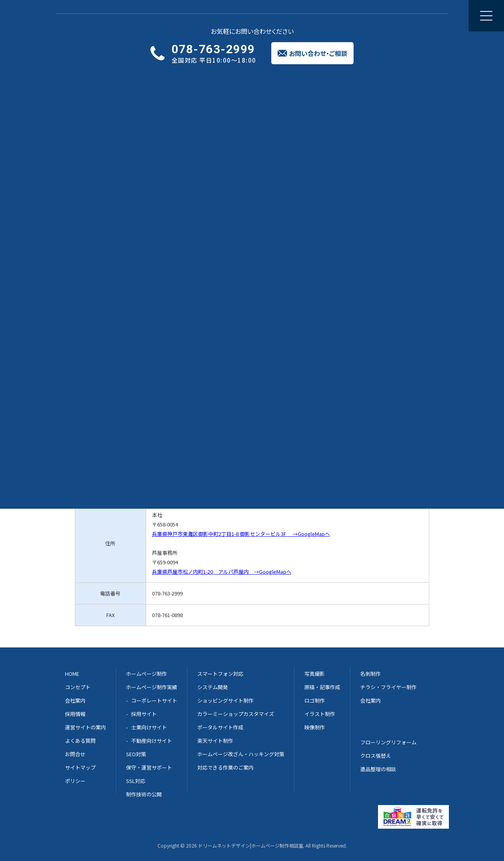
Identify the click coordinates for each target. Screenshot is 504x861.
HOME (72, 674)
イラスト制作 (320, 714)
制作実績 (189, 16)
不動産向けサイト (152, 741)
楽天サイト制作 (215, 741)
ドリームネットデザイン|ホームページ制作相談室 (251, 845)
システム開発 (213, 687)
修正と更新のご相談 (238, 16)
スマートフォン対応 (220, 674)
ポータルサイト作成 (220, 727)
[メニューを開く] (486, 16)
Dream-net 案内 (377, 312)
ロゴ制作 (315, 700)
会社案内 (331, 16)
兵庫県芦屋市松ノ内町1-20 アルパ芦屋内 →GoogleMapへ (222, 572)
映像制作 (315, 727)
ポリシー (75, 781)
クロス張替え (376, 756)
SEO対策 (136, 754)
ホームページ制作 (144, 16)
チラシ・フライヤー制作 (388, 687)
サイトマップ (80, 767)
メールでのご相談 (250, 312)
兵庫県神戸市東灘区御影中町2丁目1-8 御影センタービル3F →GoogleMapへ (241, 534)
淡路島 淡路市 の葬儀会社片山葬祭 (199, 166)
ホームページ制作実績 (152, 687)
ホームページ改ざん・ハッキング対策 (241, 754)
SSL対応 (136, 781)
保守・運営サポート (149, 767)
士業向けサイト (149, 727)
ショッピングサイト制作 (225, 700)
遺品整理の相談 (378, 769)
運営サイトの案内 (85, 727)
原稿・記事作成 (322, 687)
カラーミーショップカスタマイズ (236, 714)
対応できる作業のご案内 (225, 767)
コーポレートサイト (154, 700)
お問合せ (75, 754)
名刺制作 (371, 674)
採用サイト (144, 714)
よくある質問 (80, 741)
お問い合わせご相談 (446, 16)
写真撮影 (315, 674)
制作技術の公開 (144, 794)
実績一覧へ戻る (88, 59)
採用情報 (75, 714)
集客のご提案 (291, 16)
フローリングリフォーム (388, 742)
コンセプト (78, 687)
